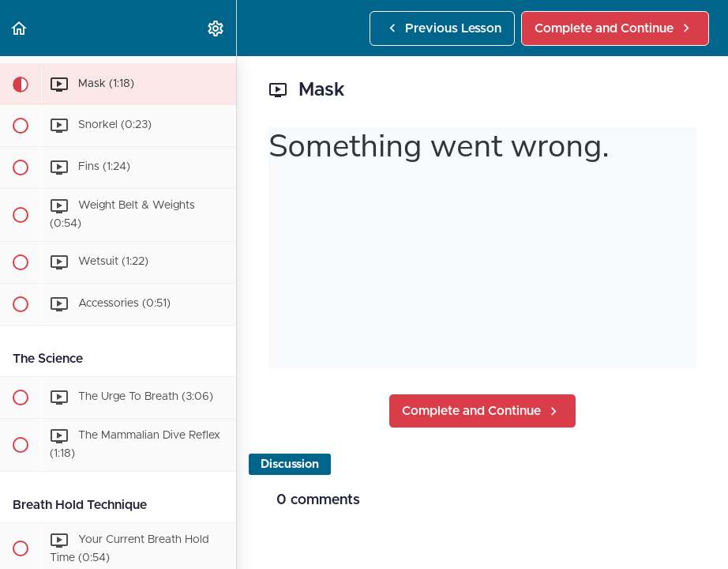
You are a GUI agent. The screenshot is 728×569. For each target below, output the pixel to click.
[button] (20, 28)
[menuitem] (216, 28)
